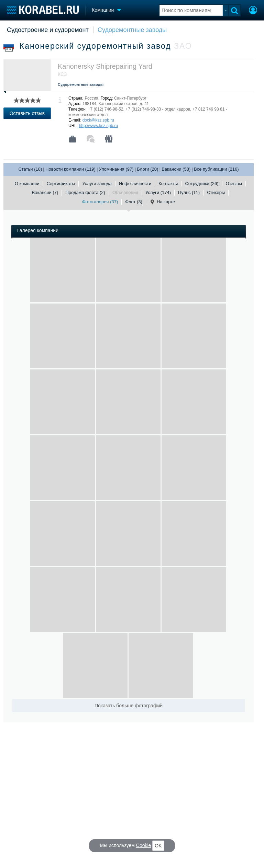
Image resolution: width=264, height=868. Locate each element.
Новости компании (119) (70, 169)
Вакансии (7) (45, 192)
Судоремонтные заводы (132, 30)
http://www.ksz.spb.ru (98, 126)
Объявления (125, 192)
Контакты (168, 184)
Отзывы (234, 184)
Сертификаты (61, 184)
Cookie (144, 845)
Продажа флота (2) (85, 192)
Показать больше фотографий (129, 706)
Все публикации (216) (216, 169)
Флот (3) (134, 202)
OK (158, 846)
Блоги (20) (147, 169)
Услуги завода (97, 184)
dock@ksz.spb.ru (98, 120)
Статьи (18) (30, 169)
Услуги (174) (158, 192)
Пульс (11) (189, 192)
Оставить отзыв (27, 113)
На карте (162, 202)
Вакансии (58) (176, 169)
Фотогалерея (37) (100, 202)
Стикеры (216, 192)
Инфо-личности (135, 184)
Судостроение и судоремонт (48, 30)
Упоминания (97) (116, 169)
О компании (27, 184)
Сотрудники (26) (202, 184)
